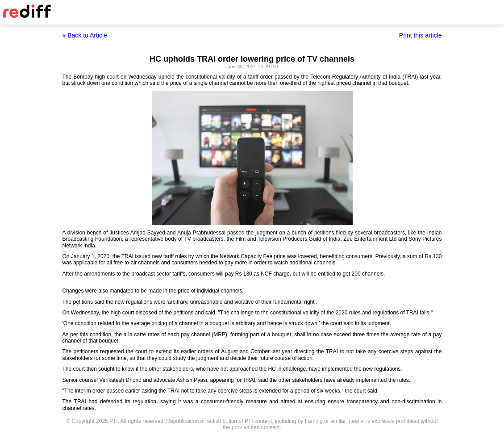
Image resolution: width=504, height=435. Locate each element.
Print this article (421, 35)
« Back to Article (85, 35)
